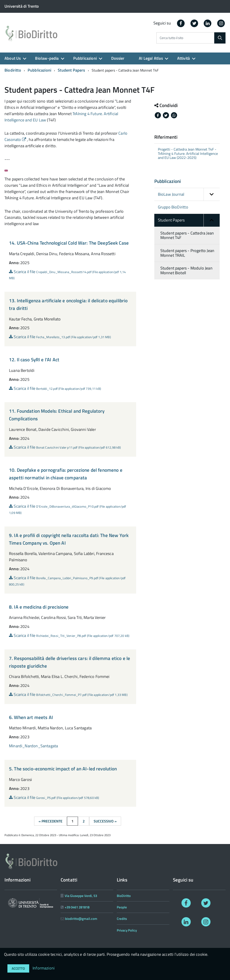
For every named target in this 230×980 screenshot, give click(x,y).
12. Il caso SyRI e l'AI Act (34, 360)
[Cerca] (220, 38)
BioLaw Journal (189, 194)
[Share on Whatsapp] (174, 115)
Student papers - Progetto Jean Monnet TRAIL (187, 253)
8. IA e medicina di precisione (39, 607)
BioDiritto (124, 896)
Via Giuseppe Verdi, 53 (81, 896)
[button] (212, 194)
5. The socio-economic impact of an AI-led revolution (63, 769)
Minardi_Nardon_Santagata (33, 746)
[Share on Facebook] (158, 115)
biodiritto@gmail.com (81, 919)
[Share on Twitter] (166, 115)
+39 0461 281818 (77, 907)
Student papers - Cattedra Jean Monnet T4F (187, 235)
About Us (13, 58)
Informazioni (44, 968)
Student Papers (71, 70)
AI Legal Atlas (151, 58)
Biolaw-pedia (47, 58)
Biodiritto (13, 70)
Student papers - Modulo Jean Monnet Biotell (186, 270)
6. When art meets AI (31, 717)
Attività (184, 58)
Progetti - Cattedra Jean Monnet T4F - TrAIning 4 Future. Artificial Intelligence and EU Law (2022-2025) (188, 153)
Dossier (118, 58)
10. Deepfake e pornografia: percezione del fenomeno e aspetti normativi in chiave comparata (66, 474)
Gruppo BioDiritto (173, 207)
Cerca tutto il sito (171, 38)
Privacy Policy (127, 930)
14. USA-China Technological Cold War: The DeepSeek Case (69, 243)
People (122, 907)
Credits (122, 919)
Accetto (18, 968)
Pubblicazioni (85, 58)
